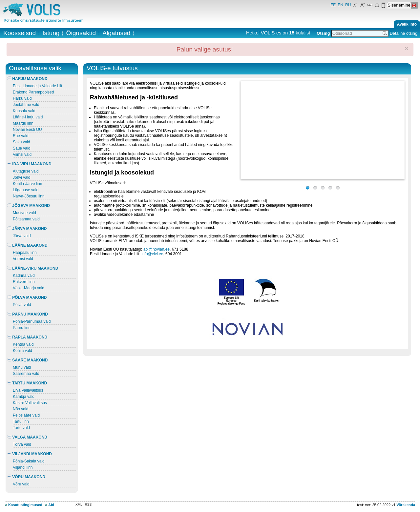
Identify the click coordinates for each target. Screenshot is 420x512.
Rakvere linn (24, 282)
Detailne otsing (404, 33)
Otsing (323, 33)
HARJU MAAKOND (28, 79)
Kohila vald (22, 351)
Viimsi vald (22, 154)
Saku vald (21, 142)
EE (333, 5)
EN (340, 5)
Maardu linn (23, 123)
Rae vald (21, 136)
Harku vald (22, 98)
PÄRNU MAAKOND (28, 314)
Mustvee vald (24, 213)
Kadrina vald (24, 276)
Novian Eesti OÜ (27, 130)
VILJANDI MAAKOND (30, 454)
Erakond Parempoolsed (33, 92)
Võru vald (21, 484)
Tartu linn (21, 421)
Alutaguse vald (26, 171)
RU (348, 5)
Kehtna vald (23, 344)
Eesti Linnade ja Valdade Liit (38, 86)
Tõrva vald (22, 444)
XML (79, 505)
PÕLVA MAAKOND (27, 297)
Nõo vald (21, 409)
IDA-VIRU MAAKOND (30, 164)
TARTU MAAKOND (27, 383)
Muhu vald (22, 367)
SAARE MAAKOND (28, 360)
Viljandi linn (23, 467)
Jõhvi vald (21, 177)
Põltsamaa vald (26, 219)
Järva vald (22, 236)
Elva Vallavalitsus (28, 390)
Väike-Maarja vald (29, 288)
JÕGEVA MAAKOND (29, 206)
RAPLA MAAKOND (27, 337)
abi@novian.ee (157, 249)
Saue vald (21, 148)
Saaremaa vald (26, 374)
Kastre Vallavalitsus (30, 403)
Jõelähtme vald (26, 105)
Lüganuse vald (26, 190)
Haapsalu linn (25, 253)
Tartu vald (21, 428)
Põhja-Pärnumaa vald (32, 321)
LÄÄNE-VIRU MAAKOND (33, 268)
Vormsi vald (23, 259)
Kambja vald (24, 397)
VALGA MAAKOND (27, 437)
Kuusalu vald (24, 111)
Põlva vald (22, 305)
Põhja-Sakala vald (29, 461)
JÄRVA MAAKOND (27, 229)
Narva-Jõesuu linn (29, 196)
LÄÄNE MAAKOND (28, 245)
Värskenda (406, 505)
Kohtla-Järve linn (27, 184)
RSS (88, 505)
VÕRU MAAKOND (26, 477)
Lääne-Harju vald (28, 117)
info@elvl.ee (152, 254)
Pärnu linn (22, 328)
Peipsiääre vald (26, 415)
